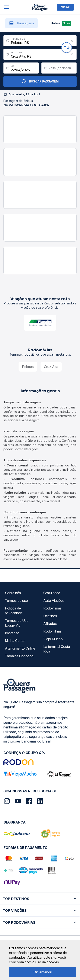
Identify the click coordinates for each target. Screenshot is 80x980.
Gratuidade (52, 593)
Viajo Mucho (53, 639)
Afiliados (50, 624)
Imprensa (12, 633)
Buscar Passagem (40, 81)
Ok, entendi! (43, 972)
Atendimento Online (20, 648)
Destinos (50, 616)
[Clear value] (35, 68)
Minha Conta (15, 641)
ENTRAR (65, 7)
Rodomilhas (52, 631)
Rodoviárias (52, 608)
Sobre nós (13, 593)
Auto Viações (54, 601)
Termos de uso (16, 601)
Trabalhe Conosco (19, 656)
